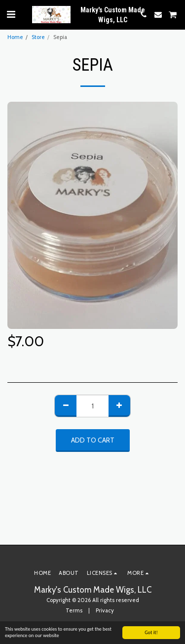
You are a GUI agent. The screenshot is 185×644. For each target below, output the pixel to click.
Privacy (105, 610)
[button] (11, 14)
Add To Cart (93, 440)
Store (38, 37)
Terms (74, 610)
